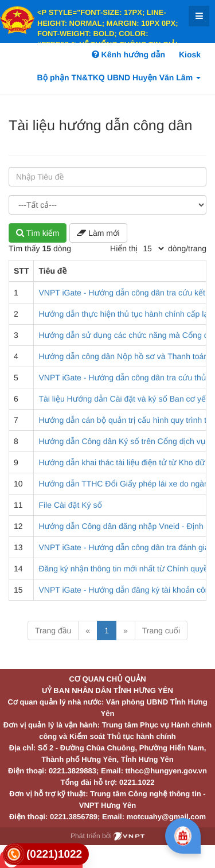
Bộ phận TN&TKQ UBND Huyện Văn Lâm (119, 77)
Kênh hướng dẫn (128, 55)
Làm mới (98, 233)
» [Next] (126, 630)
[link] (46, 855)
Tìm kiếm (38, 233)
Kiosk (190, 55)
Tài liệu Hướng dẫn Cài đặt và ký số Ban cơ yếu (124, 399)
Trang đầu (53, 630)
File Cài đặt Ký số (70, 505)
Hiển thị (124, 248)
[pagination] (153, 248)
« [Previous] (88, 630)
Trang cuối (161, 630)
